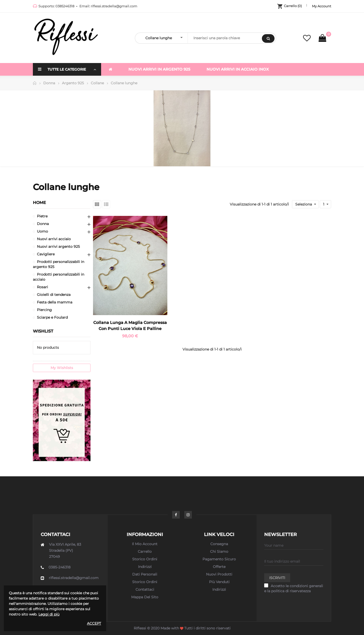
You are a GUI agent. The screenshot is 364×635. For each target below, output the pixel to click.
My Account (322, 6)
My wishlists (62, 368)
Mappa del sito (145, 597)
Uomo (42, 231)
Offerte (219, 567)
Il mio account (145, 544)
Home (39, 203)
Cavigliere (46, 254)
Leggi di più (49, 614)
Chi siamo (219, 551)
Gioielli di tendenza (54, 295)
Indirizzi (145, 567)
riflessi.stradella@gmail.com (114, 6)
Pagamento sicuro (219, 559)
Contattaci (145, 589)
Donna (43, 224)
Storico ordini (145, 559)
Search (268, 38)
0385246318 (65, 6)
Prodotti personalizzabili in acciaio (59, 277)
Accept (94, 623)
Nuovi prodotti (219, 574)
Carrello (145, 551)
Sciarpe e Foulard (52, 317)
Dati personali (145, 574)
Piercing (44, 310)
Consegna (219, 544)
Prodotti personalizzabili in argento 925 (59, 264)
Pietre (42, 216)
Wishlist (43, 331)
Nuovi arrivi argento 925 (58, 247)
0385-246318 (60, 567)
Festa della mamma (55, 302)
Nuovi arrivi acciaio (54, 239)
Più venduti (219, 582)
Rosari (42, 287)
